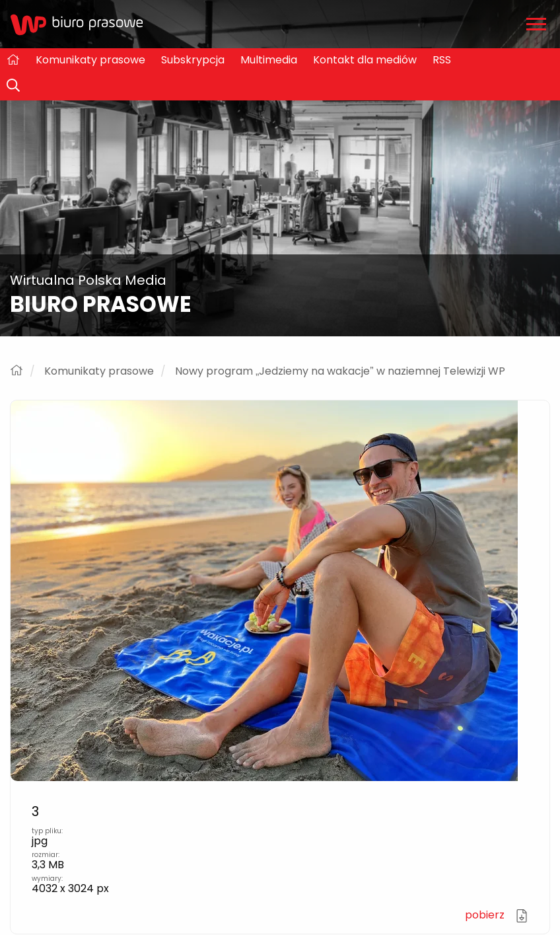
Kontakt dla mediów (365, 60)
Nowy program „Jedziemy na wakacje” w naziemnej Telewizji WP (340, 371)
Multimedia (269, 60)
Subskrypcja (193, 60)
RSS (442, 60)
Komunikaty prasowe (90, 60)
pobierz (497, 915)
